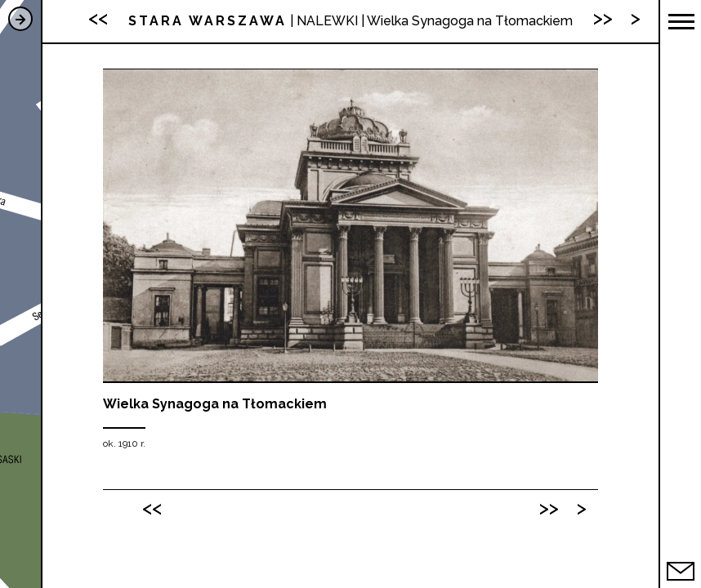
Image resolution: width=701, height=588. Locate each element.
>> (549, 508)
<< (152, 508)
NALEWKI (327, 21)
